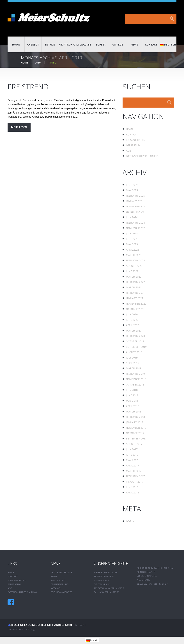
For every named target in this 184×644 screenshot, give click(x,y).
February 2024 (135, 223)
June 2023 (132, 239)
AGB (128, 151)
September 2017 (136, 438)
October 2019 (135, 341)
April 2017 (133, 465)
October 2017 (135, 433)
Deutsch (168, 45)
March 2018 (134, 411)
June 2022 (132, 271)
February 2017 (135, 476)
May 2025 (132, 190)
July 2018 (132, 390)
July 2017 (132, 449)
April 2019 (133, 363)
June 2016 (132, 487)
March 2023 (134, 255)
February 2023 (135, 260)
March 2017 (134, 471)
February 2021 (135, 293)
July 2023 (132, 233)
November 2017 (136, 428)
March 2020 (134, 331)
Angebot (33, 45)
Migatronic (67, 45)
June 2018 (132, 395)
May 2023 (132, 244)
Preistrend (28, 87)
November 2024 (136, 206)
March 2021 (134, 287)
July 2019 (132, 358)
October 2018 (135, 385)
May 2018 (132, 401)
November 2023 (136, 228)
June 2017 (132, 455)
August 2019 (134, 352)
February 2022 (135, 282)
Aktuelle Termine (61, 573)
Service (50, 45)
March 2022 (134, 277)
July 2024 (132, 217)
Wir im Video (58, 580)
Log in (130, 521)
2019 (38, 63)
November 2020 (136, 304)
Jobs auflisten (136, 140)
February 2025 (135, 196)
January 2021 (135, 298)
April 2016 (133, 492)
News (134, 45)
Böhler (101, 45)
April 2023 (133, 250)
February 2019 (135, 374)
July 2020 (132, 314)
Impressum (133, 145)
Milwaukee (84, 45)
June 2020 (132, 320)
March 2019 (134, 368)
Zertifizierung (60, 584)
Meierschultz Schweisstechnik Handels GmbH (40, 625)
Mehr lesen (19, 127)
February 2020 (135, 336)
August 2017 (134, 444)
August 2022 (134, 266)
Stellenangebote (61, 592)
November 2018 (136, 379)
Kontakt (151, 45)
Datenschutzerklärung (142, 156)
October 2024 (135, 212)
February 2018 (135, 417)
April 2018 (133, 406)
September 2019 (136, 347)
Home (16, 45)
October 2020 (135, 309)
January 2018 (135, 422)
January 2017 (135, 482)
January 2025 (135, 201)
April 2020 (133, 325)
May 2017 (132, 460)
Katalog (117, 45)
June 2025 (132, 185)
